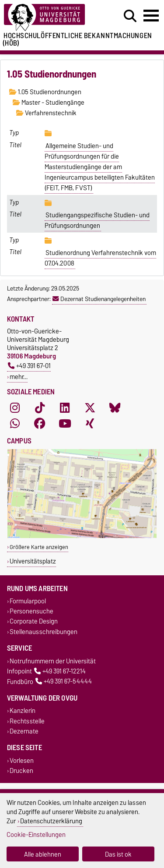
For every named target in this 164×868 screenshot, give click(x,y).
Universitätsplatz (33, 561)
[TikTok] (40, 407)
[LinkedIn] (65, 407)
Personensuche (31, 611)
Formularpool (28, 601)
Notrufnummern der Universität (53, 661)
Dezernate (24, 731)
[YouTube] (65, 423)
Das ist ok (118, 854)
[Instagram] (15, 407)
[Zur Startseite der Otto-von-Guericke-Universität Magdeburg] (51, 18)
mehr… (19, 377)
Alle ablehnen (43, 854)
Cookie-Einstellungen (36, 834)
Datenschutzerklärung (51, 821)
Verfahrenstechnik (46, 113)
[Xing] (90, 423)
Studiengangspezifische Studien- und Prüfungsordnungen (97, 220)
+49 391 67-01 (29, 366)
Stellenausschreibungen (44, 632)
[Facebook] (40, 423)
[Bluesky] (115, 407)
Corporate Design (34, 622)
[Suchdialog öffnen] (130, 16)
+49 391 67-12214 (60, 671)
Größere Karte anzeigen (39, 547)
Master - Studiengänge (49, 103)
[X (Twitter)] (90, 407)
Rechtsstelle (27, 721)
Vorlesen (22, 760)
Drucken (21, 771)
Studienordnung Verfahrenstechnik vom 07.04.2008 (101, 258)
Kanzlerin (23, 711)
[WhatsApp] (15, 423)
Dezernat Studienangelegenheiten (99, 299)
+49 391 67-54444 (64, 682)
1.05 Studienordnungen (45, 92)
